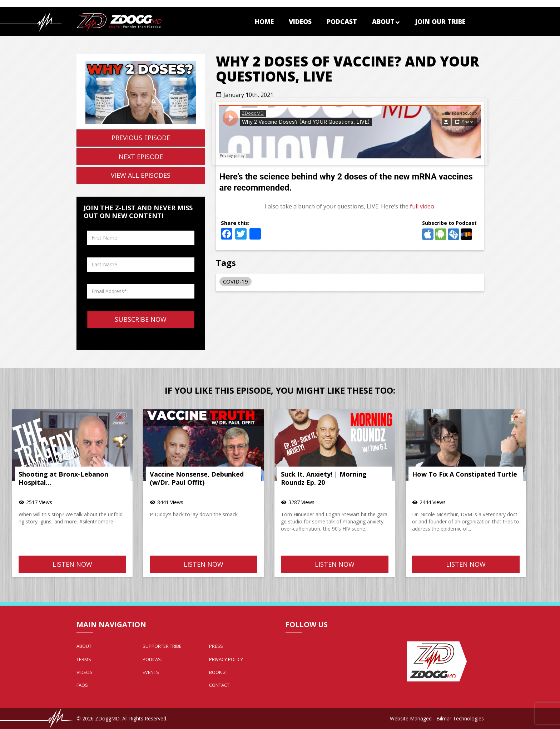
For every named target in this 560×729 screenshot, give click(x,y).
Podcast (342, 21)
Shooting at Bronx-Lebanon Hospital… (63, 478)
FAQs (82, 685)
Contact (219, 685)
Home (264, 21)
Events (151, 672)
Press (216, 646)
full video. (423, 206)
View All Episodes (141, 175)
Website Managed (411, 718)
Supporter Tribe (162, 646)
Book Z (217, 672)
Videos (300, 21)
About (386, 21)
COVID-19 (236, 281)
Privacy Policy (226, 659)
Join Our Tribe (440, 21)
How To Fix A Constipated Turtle (465, 474)
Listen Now (72, 564)
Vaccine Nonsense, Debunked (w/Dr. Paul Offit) (197, 478)
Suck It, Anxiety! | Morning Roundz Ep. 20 (324, 478)
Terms (84, 659)
